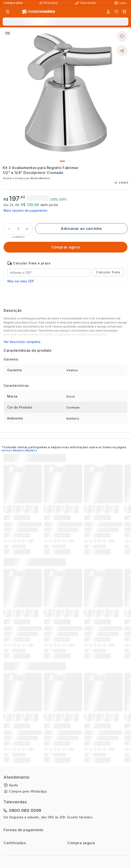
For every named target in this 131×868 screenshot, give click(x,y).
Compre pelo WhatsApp (28, 791)
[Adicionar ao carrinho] (81, 229)
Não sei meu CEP (21, 281)
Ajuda (13, 785)
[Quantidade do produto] (18, 229)
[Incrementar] (27, 229)
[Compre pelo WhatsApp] (49, 3)
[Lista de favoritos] (116, 12)
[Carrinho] (124, 12)
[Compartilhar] (122, 51)
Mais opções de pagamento (25, 210)
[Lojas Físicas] (121, 3)
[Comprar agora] (65, 247)
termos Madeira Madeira (19, 450)
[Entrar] (108, 12)
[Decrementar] (9, 229)
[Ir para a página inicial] (39, 12)
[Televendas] (86, 3)
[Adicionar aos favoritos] (122, 36)
